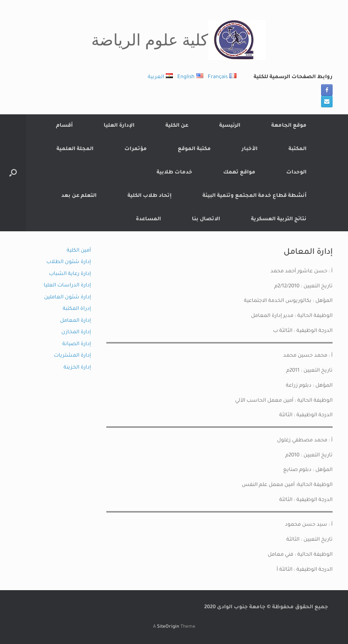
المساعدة (148, 220)
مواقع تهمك (239, 173)
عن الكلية (177, 126)
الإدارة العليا (119, 126)
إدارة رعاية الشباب (70, 274)
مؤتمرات (136, 149)
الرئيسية (230, 126)
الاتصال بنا (206, 220)
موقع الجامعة (289, 126)
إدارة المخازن (76, 333)
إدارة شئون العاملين (67, 298)
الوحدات (296, 173)
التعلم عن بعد (79, 196)
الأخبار (250, 149)
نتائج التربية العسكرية (279, 220)
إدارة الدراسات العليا (67, 286)
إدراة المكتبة (77, 309)
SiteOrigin (168, 627)
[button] (13, 173)
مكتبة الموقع (194, 149)
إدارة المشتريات (72, 356)
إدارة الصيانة (77, 345)
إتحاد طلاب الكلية (150, 196)
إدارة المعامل (75, 321)
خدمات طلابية (174, 173)
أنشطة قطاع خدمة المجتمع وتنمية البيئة (254, 196)
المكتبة (297, 149)
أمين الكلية (79, 251)
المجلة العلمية (75, 149)
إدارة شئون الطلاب (69, 262)
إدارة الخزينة (77, 368)
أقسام (64, 126)
